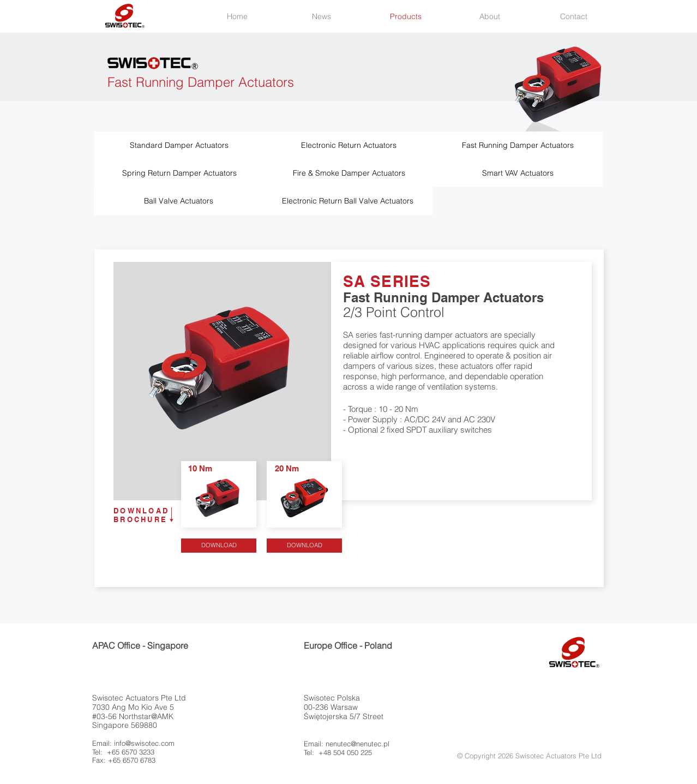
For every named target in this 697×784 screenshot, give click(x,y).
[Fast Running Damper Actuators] (518, 145)
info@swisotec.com (144, 743)
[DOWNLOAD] (219, 546)
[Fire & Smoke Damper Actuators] (349, 173)
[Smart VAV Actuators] (518, 173)
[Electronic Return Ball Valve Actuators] (348, 201)
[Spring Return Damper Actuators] (179, 173)
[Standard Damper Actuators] (179, 145)
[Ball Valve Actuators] (179, 201)
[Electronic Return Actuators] (349, 145)
